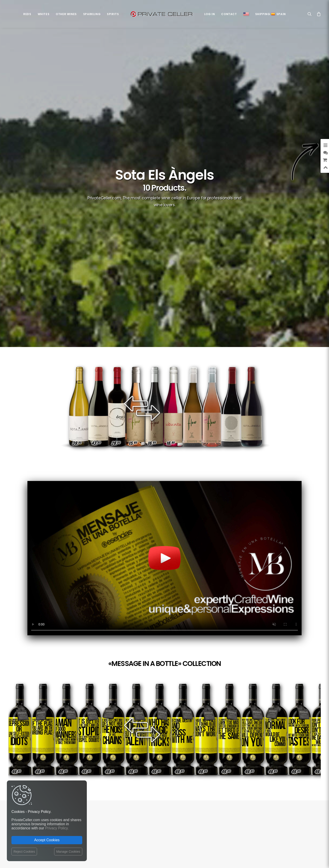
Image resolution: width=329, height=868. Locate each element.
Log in (210, 14)
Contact (229, 14)
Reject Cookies (24, 852)
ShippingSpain (271, 14)
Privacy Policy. (57, 828)
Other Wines (66, 14)
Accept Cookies (47, 840)
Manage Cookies (68, 852)
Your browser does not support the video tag (164, 558)
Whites (44, 14)
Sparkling (92, 14)
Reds (27, 14)
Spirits (113, 14)
